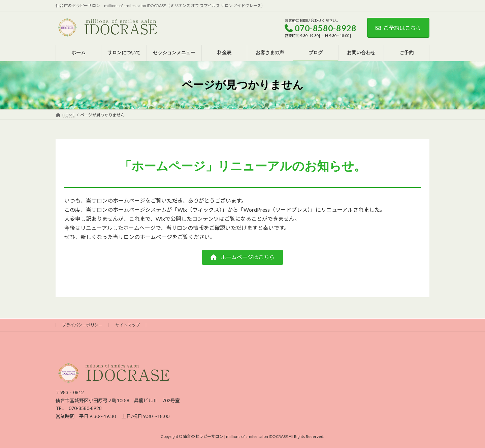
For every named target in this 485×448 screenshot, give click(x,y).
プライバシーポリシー (82, 325)
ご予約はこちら (398, 28)
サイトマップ (128, 325)
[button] (242, 257)
